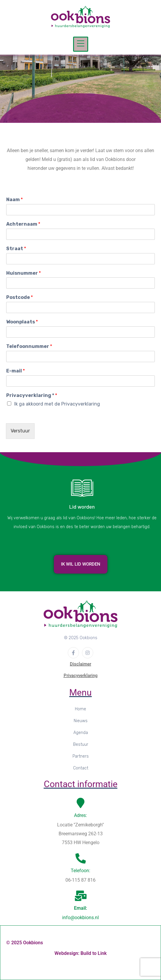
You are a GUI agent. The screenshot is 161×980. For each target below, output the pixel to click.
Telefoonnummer (29, 346)
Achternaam (23, 224)
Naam (15, 200)
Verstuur (20, 431)
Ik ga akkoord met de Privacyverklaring (57, 404)
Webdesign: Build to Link (80, 953)
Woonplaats (22, 322)
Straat (16, 249)
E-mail (16, 371)
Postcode (20, 297)
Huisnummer (24, 273)
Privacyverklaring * (32, 395)
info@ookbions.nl (80, 918)
